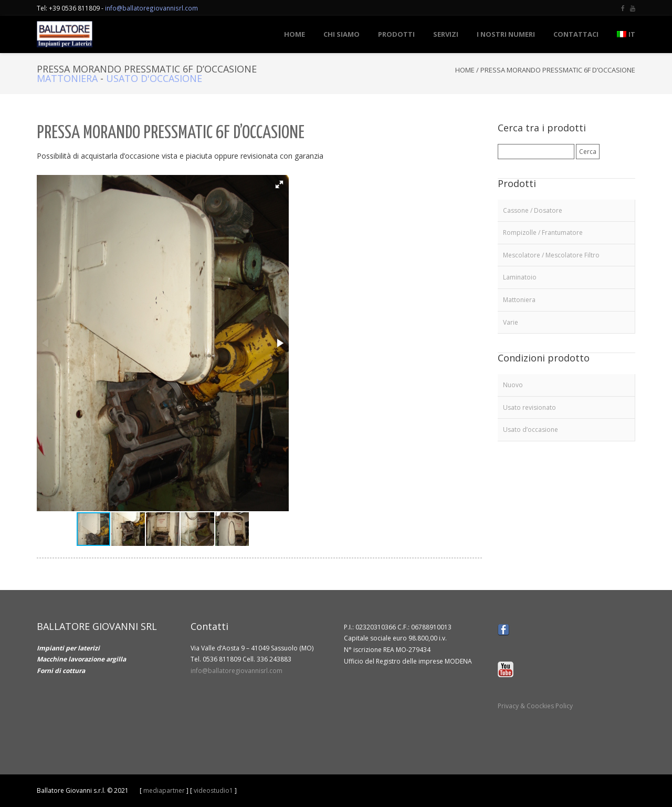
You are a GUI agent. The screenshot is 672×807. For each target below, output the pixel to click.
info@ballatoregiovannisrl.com (151, 8)
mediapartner (164, 790)
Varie (511, 322)
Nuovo (513, 385)
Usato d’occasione (531, 430)
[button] (279, 184)
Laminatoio (520, 277)
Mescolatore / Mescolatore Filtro (551, 255)
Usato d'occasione (154, 78)
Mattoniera (67, 78)
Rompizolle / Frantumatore (543, 232)
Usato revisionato (529, 407)
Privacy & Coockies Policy (535, 706)
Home (465, 70)
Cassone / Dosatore (533, 210)
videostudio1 (213, 790)
